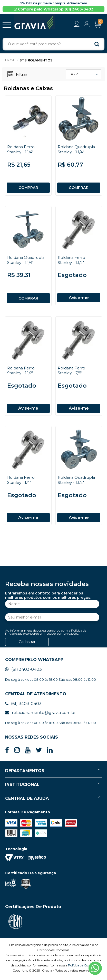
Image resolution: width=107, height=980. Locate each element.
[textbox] (53, 44)
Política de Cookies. (82, 968)
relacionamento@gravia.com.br (41, 715)
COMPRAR (28, 188)
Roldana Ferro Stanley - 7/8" (72, 370)
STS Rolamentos (36, 60)
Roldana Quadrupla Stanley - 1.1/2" (77, 481)
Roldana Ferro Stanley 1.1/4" (21, 481)
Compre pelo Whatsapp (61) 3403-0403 (54, 9)
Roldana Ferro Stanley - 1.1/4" (21, 149)
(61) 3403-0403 (23, 672)
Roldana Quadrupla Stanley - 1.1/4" (77, 149)
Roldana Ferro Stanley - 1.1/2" (72, 260)
